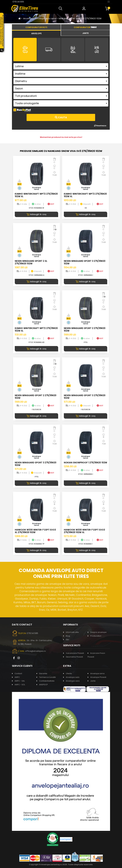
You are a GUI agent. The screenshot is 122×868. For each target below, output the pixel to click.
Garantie (43, 673)
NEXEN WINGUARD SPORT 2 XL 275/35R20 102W (31, 262)
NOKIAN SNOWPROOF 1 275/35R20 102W (85, 463)
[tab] (36, 33)
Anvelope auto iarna (46, 19)
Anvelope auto (73, 677)
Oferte (69, 673)
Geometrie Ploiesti (74, 657)
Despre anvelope (98, 632)
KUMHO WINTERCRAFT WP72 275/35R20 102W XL (36, 195)
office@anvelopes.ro (35, 651)
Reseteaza (100, 126)
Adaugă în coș (36, 214)
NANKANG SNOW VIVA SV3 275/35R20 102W (80, 19)
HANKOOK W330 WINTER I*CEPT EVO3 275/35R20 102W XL (84, 531)
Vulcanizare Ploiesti (75, 653)
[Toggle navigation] (109, 2)
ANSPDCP (43, 685)
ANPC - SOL (20, 685)
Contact (18, 673)
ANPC (17, 677)
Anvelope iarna (97, 673)
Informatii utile (72, 632)
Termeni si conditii (47, 677)
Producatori (96, 636)
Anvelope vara (73, 681)
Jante (93, 681)
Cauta (61, 117)
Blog (68, 636)
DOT (51, 204)
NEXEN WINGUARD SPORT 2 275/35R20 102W (85, 329)
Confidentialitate (47, 681)
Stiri (67, 640)
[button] (61, 9)
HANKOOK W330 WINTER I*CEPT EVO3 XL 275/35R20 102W (35, 531)
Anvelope (28, 19)
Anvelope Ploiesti (98, 677)
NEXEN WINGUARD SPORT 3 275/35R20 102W (85, 262)
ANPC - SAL (20, 681)
